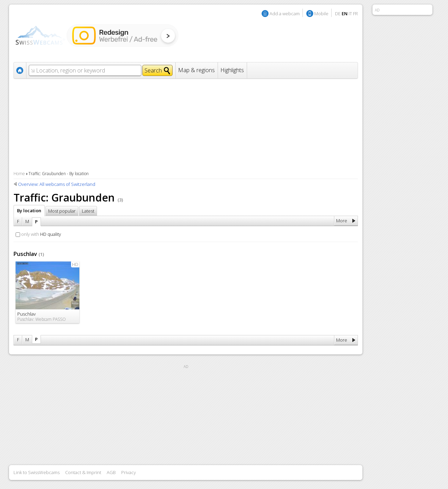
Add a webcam (285, 14)
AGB (111, 472)
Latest (88, 211)
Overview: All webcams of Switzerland (57, 184)
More (342, 221)
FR (355, 14)
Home (19, 174)
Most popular (62, 211)
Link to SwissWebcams (37, 472)
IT (350, 14)
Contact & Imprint (83, 472)
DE (338, 14)
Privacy (129, 472)
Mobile (321, 14)
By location (29, 211)
